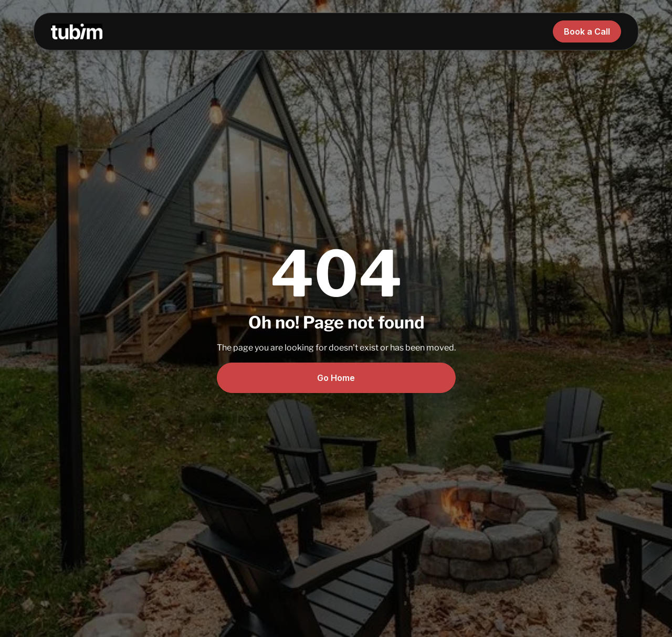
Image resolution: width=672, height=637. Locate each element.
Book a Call (587, 31)
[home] (77, 31)
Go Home (336, 378)
